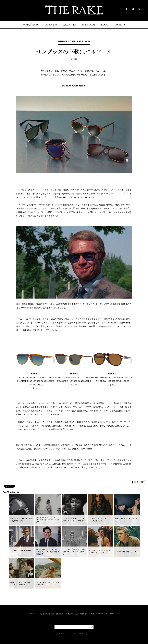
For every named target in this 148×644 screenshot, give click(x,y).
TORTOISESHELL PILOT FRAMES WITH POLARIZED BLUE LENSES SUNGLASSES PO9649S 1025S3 (35, 381)
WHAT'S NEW (31, 25)
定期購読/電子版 (47, 614)
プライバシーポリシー (98, 614)
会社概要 (60, 614)
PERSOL (35, 373)
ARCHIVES (69, 25)
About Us (34, 614)
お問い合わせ (81, 614)
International (115, 614)
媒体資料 (69, 614)
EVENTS (120, 25)
